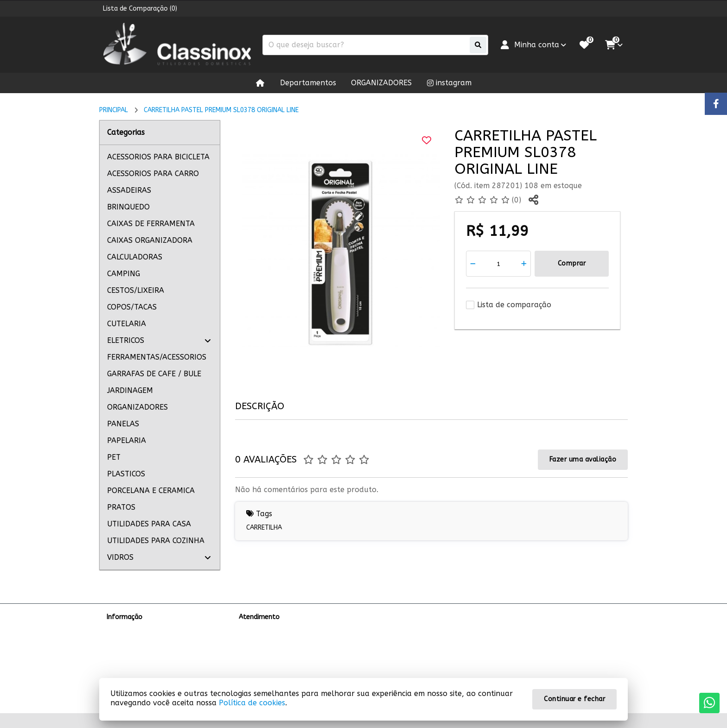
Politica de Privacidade (141, 653)
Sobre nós (122, 629)
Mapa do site (259, 641)
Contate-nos (259, 629)
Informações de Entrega (143, 641)
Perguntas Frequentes (140, 665)
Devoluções (257, 653)
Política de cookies (252, 703)
